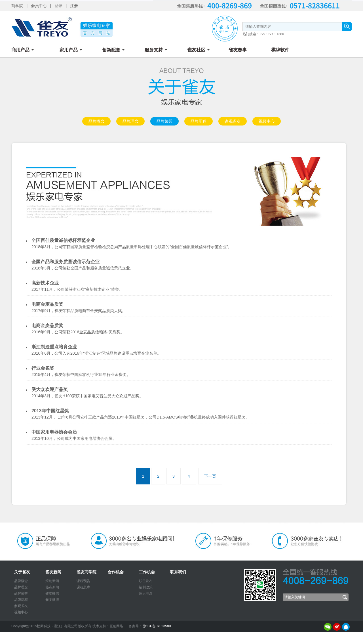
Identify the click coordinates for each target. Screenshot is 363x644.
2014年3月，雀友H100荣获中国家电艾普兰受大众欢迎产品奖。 (87, 396)
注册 (74, 6)
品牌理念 (130, 121)
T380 (280, 34)
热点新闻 (52, 587)
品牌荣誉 (164, 121)
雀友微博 (52, 600)
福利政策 (146, 587)
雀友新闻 (53, 572)
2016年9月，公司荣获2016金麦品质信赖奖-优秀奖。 (78, 332)
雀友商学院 (86, 572)
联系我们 (178, 572)
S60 (263, 34)
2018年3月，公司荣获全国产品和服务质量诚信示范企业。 (83, 268)
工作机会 (147, 572)
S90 (271, 34)
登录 (58, 6)
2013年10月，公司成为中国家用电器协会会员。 (74, 438)
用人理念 (146, 593)
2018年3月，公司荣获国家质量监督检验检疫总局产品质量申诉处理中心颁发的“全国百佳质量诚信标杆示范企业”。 (132, 247)
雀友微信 (52, 593)
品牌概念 (96, 121)
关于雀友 (22, 572)
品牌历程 (199, 121)
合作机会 (116, 572)
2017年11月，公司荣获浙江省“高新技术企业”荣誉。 (77, 289)
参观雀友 (233, 121)
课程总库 (83, 587)
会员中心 (39, 6)
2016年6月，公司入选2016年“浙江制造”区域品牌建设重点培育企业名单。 (96, 353)
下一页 (210, 476)
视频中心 (267, 121)
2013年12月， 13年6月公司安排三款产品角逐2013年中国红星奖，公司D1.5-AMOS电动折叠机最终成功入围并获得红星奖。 (141, 417)
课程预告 (83, 581)
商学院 (17, 6)
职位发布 (146, 581)
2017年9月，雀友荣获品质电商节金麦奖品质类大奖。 (79, 311)
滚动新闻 (52, 581)
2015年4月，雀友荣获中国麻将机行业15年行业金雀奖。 (81, 375)
